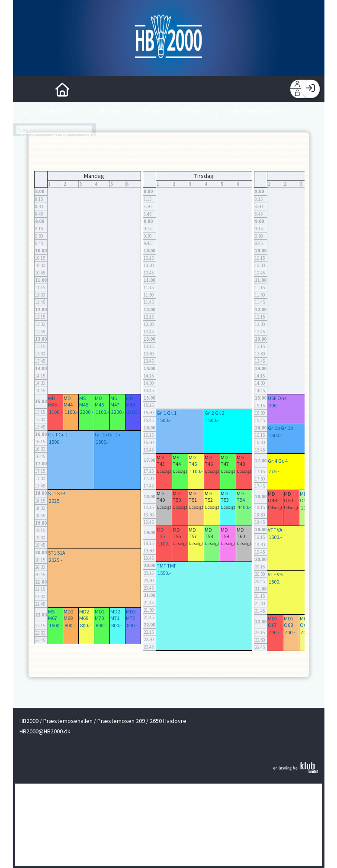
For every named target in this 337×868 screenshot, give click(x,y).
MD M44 (68, 401)
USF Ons (277, 398)
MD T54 (241, 497)
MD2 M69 (84, 615)
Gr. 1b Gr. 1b (107, 434)
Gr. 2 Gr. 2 (215, 413)
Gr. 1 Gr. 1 (58, 434)
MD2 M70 (100, 615)
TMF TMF (167, 566)
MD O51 (304, 497)
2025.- (56, 501)
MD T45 (193, 461)
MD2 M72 (131, 615)
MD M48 (130, 401)
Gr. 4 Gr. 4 (278, 461)
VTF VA (275, 530)
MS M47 (115, 401)
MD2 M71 (115, 615)
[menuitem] (26, 89)
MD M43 (53, 401)
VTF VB (275, 574)
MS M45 (84, 401)
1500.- (56, 442)
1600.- (56, 625)
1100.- (56, 412)
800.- (70, 625)
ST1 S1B (57, 493)
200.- (274, 405)
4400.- (244, 507)
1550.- (164, 573)
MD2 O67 (273, 622)
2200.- (87, 412)
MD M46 (99, 401)
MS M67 (53, 615)
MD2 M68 (69, 615)
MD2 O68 (289, 622)
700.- (274, 632)
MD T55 (161, 533)
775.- (274, 471)
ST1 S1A (57, 553)
